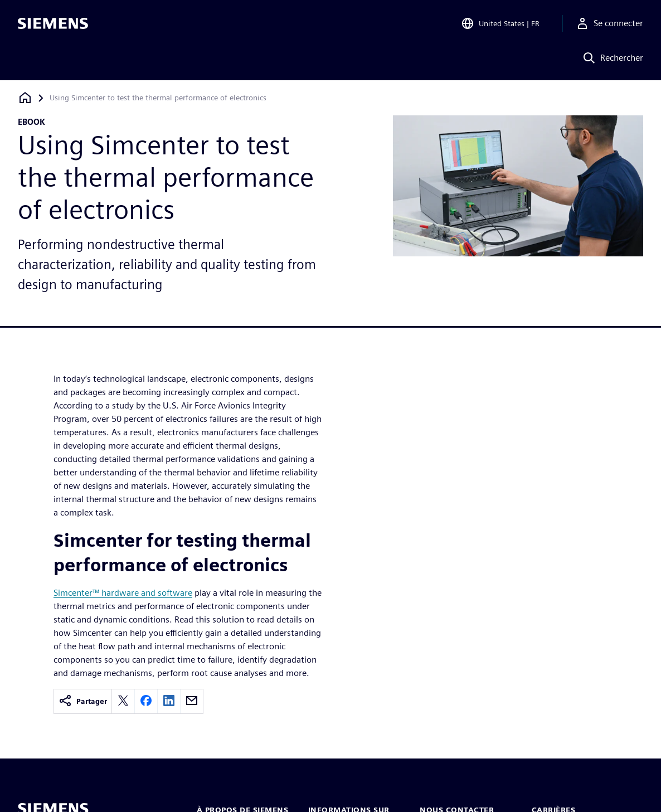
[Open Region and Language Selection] (500, 25)
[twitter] (123, 701)
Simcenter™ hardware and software (123, 593)
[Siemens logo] (53, 25)
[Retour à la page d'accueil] (25, 98)
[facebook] (146, 701)
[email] (192, 701)
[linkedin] (169, 701)
